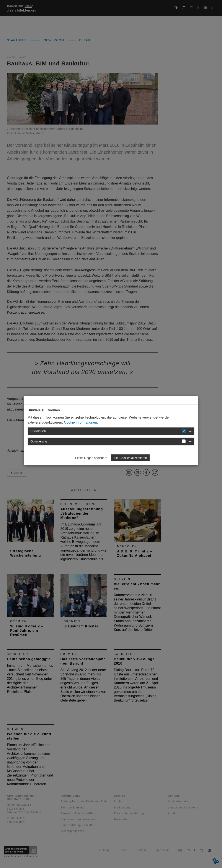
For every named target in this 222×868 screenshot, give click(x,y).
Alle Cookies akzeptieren (130, 458)
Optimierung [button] (39, 441)
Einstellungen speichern (91, 458)
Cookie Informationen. (81, 422)
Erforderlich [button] (38, 431)
